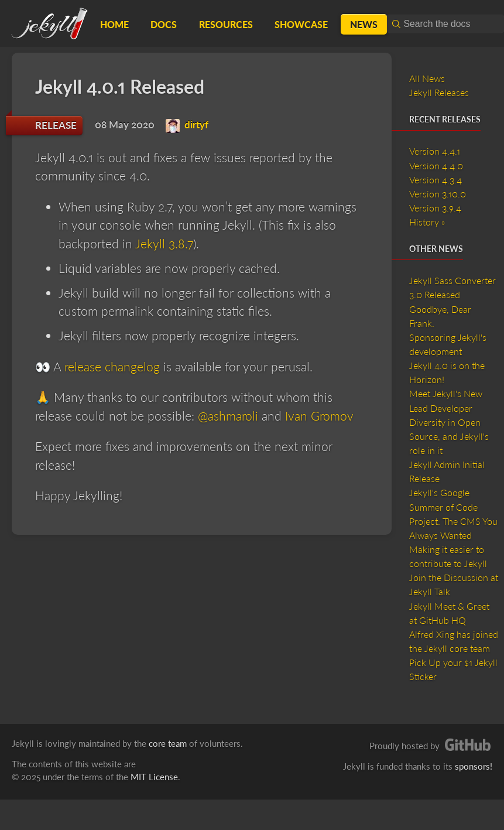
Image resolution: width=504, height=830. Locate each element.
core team (168, 743)
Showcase (301, 24)
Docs (164, 24)
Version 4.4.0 (436, 165)
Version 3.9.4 (435, 208)
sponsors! (474, 766)
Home (114, 24)
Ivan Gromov (319, 416)
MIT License (154, 777)
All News (427, 78)
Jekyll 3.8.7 (164, 243)
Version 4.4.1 (435, 151)
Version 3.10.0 (438, 194)
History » (427, 222)
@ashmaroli (228, 416)
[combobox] (445, 24)
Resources (226, 24)
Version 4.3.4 (436, 180)
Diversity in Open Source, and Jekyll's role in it (449, 436)
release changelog (112, 366)
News (364, 24)
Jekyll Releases (439, 92)
